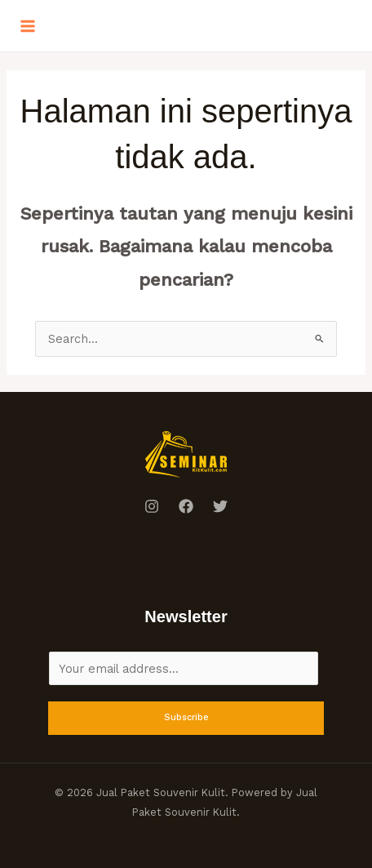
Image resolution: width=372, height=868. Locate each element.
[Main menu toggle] (28, 25)
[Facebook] (186, 506)
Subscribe (186, 717)
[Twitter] (220, 506)
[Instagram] (152, 506)
